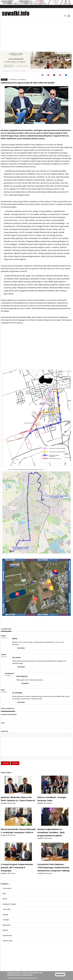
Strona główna (7, 71)
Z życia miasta (7, 888)
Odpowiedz (21, 648)
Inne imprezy (22, 676)
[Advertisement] (36, 36)
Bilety (15, 638)
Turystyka (6, 920)
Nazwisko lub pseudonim (9, 714)
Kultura (5, 899)
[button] (3, 735)
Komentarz (4, 731)
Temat (3, 723)
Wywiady (23, 71)
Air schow (16, 657)
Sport (4, 894)
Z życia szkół (7, 909)
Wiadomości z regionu (9, 904)
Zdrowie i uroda (7, 941)
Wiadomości (16, 71)
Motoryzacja (7, 925)
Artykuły (5, 930)
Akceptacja (60, 974)
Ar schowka (17, 693)
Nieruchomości (7, 936)
